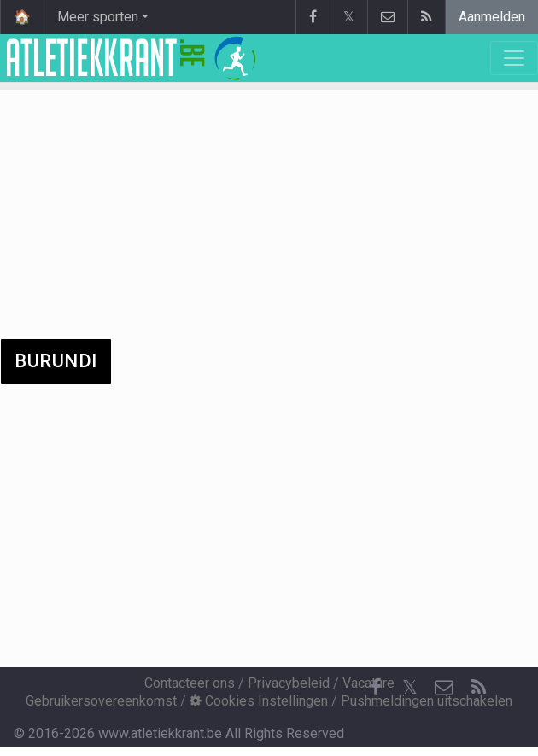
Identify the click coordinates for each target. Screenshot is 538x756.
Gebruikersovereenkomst (101, 701)
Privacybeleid (289, 683)
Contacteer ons (190, 683)
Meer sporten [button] (98, 17)
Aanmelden (492, 17)
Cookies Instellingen (259, 701)
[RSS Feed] (478, 688)
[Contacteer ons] (444, 688)
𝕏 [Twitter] (410, 687)
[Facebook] (376, 688)
